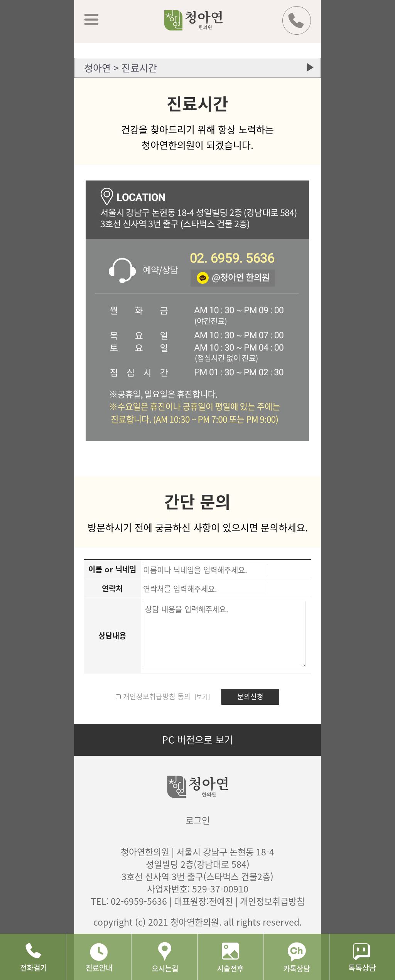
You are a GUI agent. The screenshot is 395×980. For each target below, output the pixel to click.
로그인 (198, 820)
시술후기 (230, 957)
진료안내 (99, 957)
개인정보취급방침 (272, 901)
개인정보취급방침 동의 (157, 696)
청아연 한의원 (203, 26)
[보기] (201, 697)
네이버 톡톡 (362, 957)
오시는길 (165, 957)
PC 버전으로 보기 (197, 740)
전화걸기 (33, 957)
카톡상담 (296, 957)
